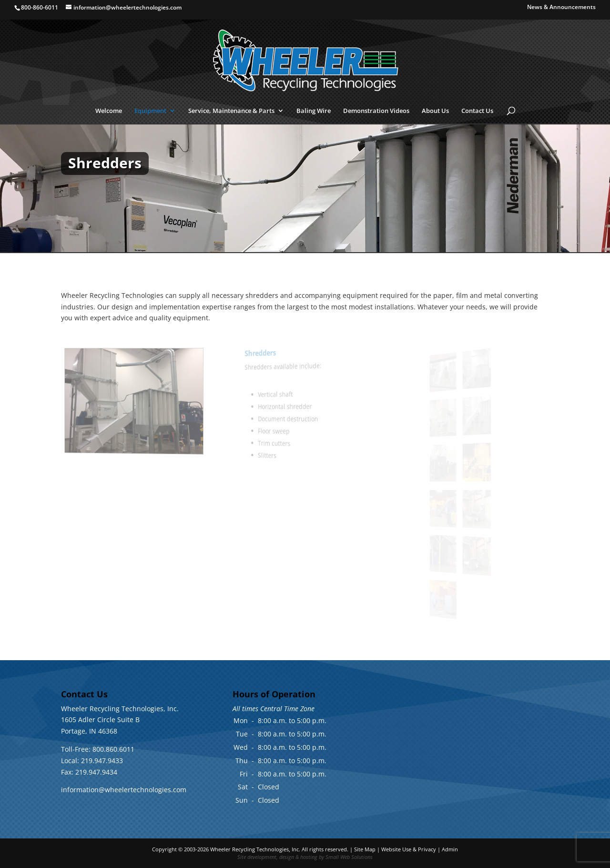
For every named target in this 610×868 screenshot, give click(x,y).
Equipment (150, 111)
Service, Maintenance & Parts (231, 111)
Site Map (365, 849)
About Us (435, 111)
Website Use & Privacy (409, 849)
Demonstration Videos (376, 111)
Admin (450, 849)
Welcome (109, 111)
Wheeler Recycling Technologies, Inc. (255, 849)
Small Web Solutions (349, 857)
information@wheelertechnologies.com (124, 790)
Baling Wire (314, 111)
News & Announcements (561, 8)
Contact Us (477, 111)
